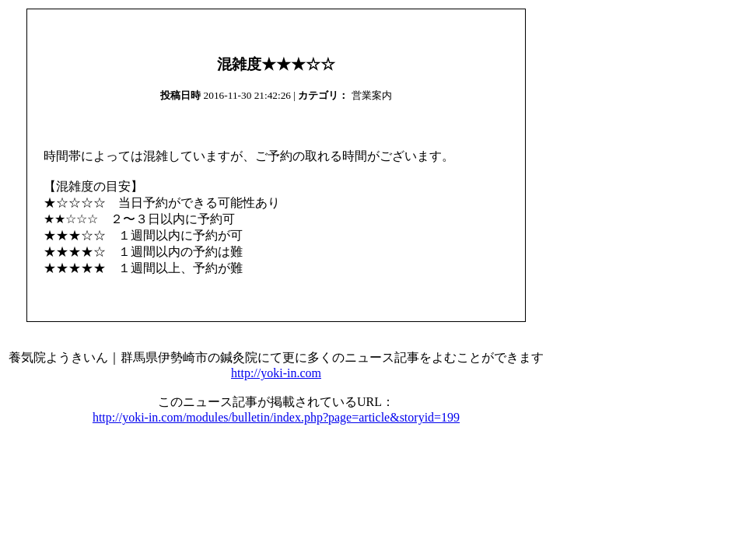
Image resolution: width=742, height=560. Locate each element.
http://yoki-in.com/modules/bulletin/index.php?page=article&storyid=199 (276, 417)
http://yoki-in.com (276, 373)
